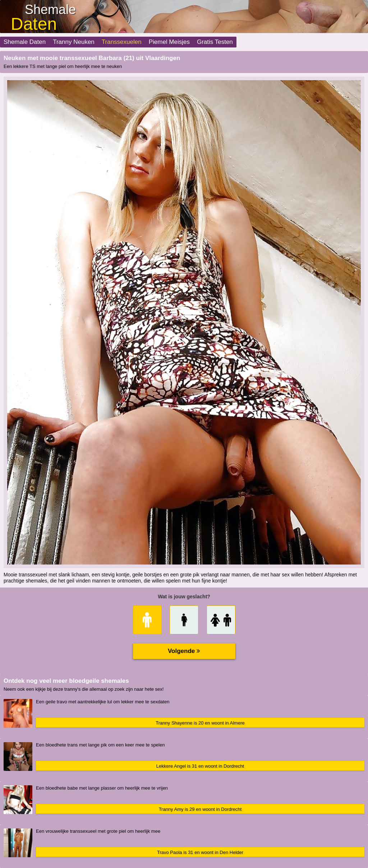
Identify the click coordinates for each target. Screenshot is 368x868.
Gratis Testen (215, 42)
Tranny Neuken (74, 42)
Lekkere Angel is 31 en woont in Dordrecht (200, 766)
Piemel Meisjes (169, 42)
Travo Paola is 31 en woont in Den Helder (200, 852)
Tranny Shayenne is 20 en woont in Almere (200, 723)
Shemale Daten (25, 42)
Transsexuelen (122, 42)
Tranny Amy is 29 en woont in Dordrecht (200, 809)
